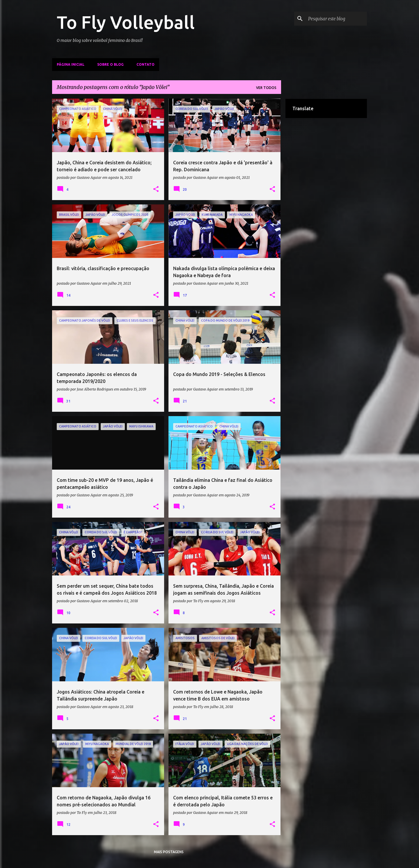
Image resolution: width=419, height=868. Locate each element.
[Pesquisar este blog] (336, 19)
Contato (145, 64)
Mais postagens (169, 852)
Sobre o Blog (110, 64)
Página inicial (71, 64)
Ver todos (266, 88)
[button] (156, 189)
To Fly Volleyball (126, 22)
